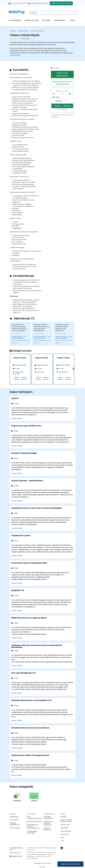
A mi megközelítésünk (34, 817)
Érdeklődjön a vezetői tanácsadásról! (33, 826)
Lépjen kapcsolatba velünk (70, 864)
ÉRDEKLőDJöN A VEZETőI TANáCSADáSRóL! (62, 83)
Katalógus (14, 817)
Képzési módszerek (15, 824)
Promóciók (14, 820)
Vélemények (66, 831)
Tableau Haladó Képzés (37, 31)
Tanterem (59, 101)
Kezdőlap (13, 31)
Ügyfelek (64, 828)
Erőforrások (15, 828)
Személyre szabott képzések (48, 823)
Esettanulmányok (34, 821)
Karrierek (65, 834)
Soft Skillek (46, 20)
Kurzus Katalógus (15, 20)
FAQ (62, 837)
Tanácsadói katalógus (32, 832)
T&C (62, 841)
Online (57, 97)
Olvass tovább (15, 55)
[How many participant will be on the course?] (62, 94)
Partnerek (65, 825)
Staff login (43, 867)
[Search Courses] (53, 13)
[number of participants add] (70, 94)
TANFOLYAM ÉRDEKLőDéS (62, 74)
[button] (73, 369)
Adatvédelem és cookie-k (42, 863)
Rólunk (73, 20)
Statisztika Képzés (23, 31)
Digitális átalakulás (48, 817)
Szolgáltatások (60, 20)
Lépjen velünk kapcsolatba (61, 3)
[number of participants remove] (54, 94)
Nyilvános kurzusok (32, 20)
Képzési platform (48, 829)
